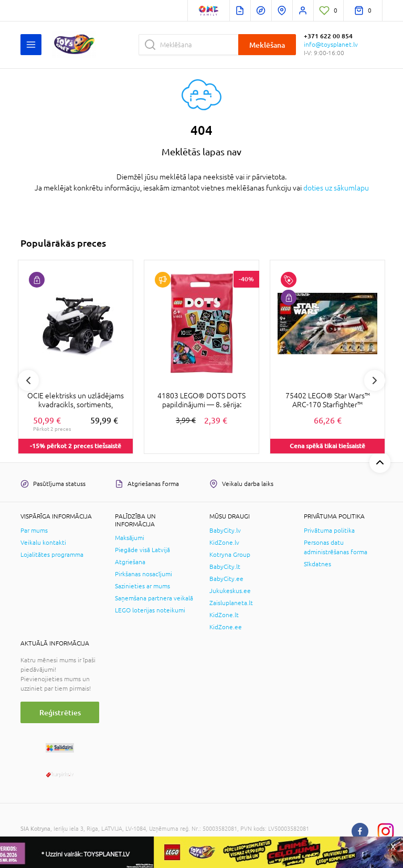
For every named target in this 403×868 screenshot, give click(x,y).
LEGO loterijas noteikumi (150, 610)
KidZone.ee (226, 627)
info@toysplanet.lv (331, 45)
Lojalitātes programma (52, 555)
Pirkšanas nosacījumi (144, 574)
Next (375, 380)
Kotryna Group (230, 555)
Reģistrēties (60, 712)
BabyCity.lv (225, 531)
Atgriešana (130, 562)
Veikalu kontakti (43, 543)
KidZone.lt (224, 615)
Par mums (34, 531)
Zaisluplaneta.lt (231, 603)
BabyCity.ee (226, 579)
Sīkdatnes (317, 564)
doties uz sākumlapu (336, 188)
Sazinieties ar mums (142, 586)
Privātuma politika (329, 531)
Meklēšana (267, 45)
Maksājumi (130, 538)
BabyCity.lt (225, 567)
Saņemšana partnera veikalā (154, 598)
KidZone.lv (224, 543)
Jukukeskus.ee (230, 591)
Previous (28, 380)
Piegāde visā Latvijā (142, 550)
